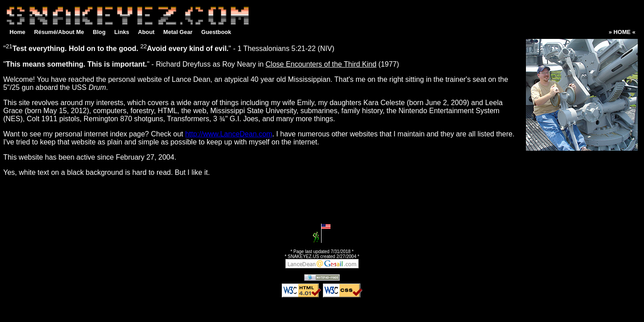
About (146, 32)
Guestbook (216, 32)
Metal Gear (178, 32)
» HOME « (622, 32)
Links (122, 32)
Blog (99, 32)
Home (17, 32)
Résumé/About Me (59, 32)
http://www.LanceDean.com (229, 134)
